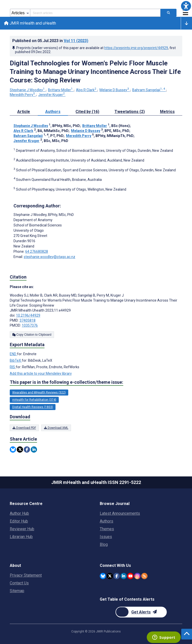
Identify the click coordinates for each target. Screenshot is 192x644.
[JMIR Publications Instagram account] (137, 576)
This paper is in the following (66, 382)
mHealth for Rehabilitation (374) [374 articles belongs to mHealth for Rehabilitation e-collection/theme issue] (34, 400)
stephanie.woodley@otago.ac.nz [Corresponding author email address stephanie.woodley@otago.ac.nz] (49, 257)
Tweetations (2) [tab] (130, 112)
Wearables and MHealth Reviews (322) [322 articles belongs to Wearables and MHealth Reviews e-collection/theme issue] (39, 393)
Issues (106, 537)
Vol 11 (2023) (76, 41)
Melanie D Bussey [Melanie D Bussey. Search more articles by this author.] (115, 90)
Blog (104, 544)
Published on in (50, 41)
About (15, 565)
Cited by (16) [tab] (87, 112)
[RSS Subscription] (144, 576)
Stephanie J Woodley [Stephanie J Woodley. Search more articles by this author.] (28, 90)
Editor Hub (19, 521)
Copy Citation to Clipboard (32, 335)
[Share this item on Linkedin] (34, 449)
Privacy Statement (26, 575)
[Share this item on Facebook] (27, 449)
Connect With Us (115, 565)
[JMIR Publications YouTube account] (130, 576)
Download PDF (24, 428)
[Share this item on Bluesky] (13, 449)
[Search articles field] (95, 13)
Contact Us (19, 583)
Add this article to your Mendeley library (41, 373)
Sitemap (17, 591)
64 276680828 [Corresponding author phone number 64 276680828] (37, 251)
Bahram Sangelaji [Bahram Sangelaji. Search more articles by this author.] (149, 90)
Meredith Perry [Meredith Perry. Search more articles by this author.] (23, 95)
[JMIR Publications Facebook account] (117, 576)
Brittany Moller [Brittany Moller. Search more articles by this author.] (61, 90)
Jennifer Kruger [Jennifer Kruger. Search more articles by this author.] (52, 95)
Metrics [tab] (167, 112)
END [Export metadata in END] (13, 354)
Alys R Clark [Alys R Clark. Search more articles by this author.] (86, 90)
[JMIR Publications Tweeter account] (110, 576)
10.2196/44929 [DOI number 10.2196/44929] (28, 315)
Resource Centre (26, 504)
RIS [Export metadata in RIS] (13, 367)
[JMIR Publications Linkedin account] (124, 576)
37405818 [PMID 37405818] (27, 320)
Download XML (56, 428)
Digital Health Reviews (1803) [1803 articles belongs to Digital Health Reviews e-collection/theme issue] (33, 407)
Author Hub (19, 513)
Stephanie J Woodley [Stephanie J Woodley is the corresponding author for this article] (44, 215)
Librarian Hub (21, 537)
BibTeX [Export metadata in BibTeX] (16, 360)
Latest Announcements (120, 513)
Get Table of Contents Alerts (127, 599)
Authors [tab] (53, 112)
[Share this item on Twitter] (20, 449)
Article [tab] (24, 112)
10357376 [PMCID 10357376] (30, 325)
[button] (186, 6)
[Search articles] (168, 13)
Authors (106, 521)
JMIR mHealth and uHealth (30, 23)
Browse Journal (115, 504)
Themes (107, 529)
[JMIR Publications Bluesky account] (103, 576)
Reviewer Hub (22, 529)
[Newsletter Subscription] (141, 612)
